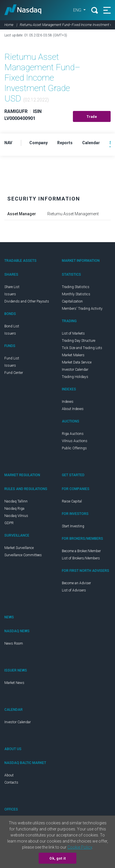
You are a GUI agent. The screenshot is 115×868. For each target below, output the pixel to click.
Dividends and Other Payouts (27, 301)
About (9, 775)
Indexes (68, 402)
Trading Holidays (75, 377)
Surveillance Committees (23, 555)
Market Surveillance (19, 548)
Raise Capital (72, 501)
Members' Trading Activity (82, 309)
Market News (14, 683)
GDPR (9, 523)
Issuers (10, 294)
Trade (92, 117)
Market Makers (73, 355)
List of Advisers (74, 590)
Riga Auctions (73, 434)
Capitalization (72, 301)
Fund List (12, 358)
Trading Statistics (76, 287)
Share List (12, 287)
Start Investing (73, 526)
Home (9, 25)
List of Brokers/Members (81, 558)
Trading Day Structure (79, 341)
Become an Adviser (76, 583)
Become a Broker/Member (81, 551)
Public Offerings (74, 448)
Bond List (12, 326)
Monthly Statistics (76, 294)
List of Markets (73, 333)
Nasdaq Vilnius (16, 516)
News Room (14, 643)
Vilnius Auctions (75, 441)
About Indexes (73, 409)
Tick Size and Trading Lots (82, 348)
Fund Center (14, 373)
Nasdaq (25, 10)
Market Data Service (77, 362)
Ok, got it (57, 858)
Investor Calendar (75, 370)
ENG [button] (74, 10)
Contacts (11, 782)
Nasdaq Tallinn (16, 501)
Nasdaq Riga (14, 509)
